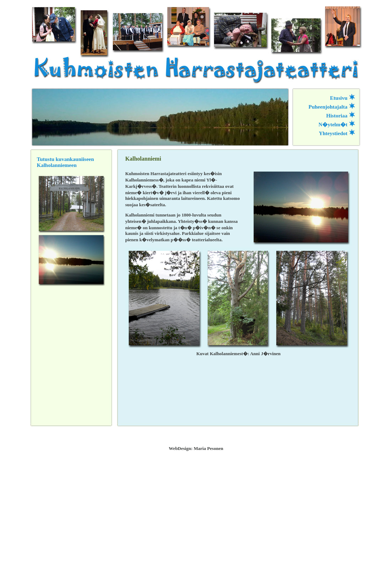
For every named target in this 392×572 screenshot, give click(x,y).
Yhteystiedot (333, 133)
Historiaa (337, 116)
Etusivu (339, 98)
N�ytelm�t (333, 125)
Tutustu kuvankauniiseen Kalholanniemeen (65, 162)
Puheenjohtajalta (328, 107)
